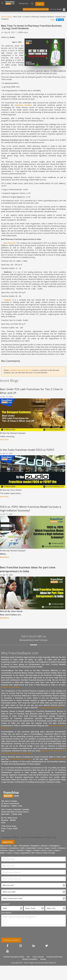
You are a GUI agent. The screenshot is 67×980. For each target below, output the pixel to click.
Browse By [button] (24, 3)
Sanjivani (8, 300)
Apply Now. (8, 842)
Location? (5, 904)
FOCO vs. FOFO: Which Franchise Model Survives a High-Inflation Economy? (30, 509)
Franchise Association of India (14, 957)
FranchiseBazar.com (24, 370)
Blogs (10, 17)
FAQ (28, 957)
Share (53, 20)
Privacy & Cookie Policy (54, 957)
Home (4, 17)
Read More (4, 439)
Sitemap (43, 959)
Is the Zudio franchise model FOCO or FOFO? (27, 450)
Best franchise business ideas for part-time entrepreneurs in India (28, 569)
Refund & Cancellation (30, 959)
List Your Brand (55, 9)
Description (6, 913)
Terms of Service (38, 957)
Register (40, 4)
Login (11, 370)
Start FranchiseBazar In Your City (36, 9)
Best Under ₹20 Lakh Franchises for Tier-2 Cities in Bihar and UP (31, 391)
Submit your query (11, 940)
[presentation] (16, 933)
